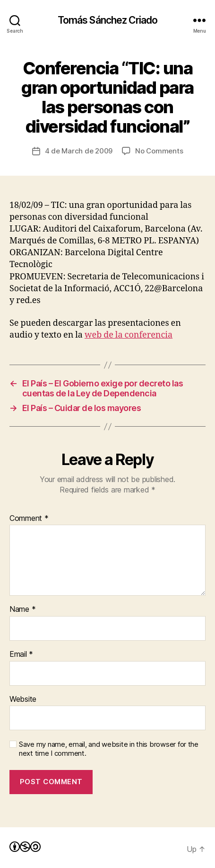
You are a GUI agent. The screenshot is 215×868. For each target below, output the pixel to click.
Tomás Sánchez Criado (108, 20)
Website (23, 699)
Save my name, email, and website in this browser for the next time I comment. (109, 749)
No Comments (159, 151)
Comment (29, 519)
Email (21, 654)
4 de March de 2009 (79, 151)
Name (22, 609)
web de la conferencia (129, 335)
